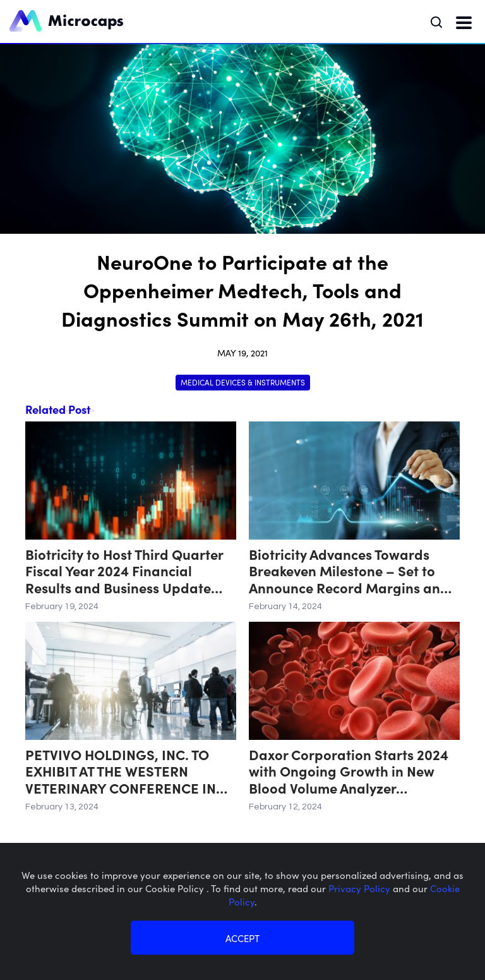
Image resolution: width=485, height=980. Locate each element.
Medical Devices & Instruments (243, 382)
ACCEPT (242, 938)
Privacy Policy (361, 888)
